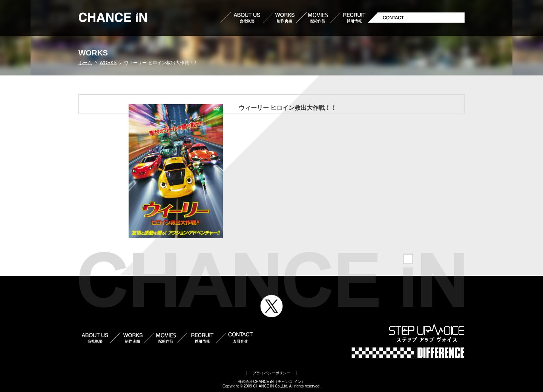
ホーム (85, 63)
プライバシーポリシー (271, 373)
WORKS (108, 63)
